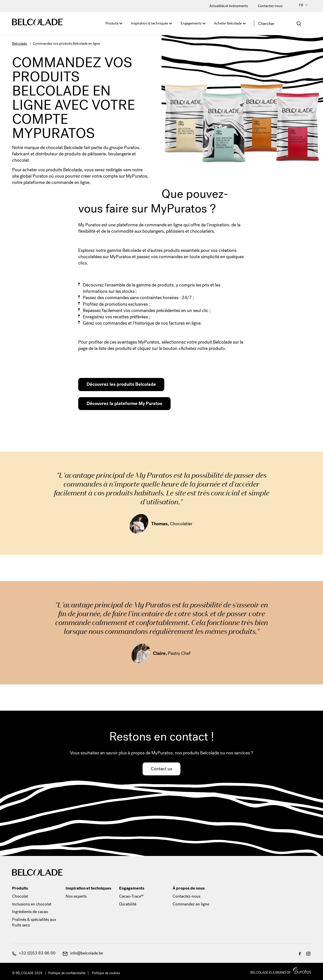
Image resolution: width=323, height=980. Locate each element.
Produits (112, 23)
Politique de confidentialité (67, 973)
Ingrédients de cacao (30, 912)
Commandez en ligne (191, 904)
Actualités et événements (229, 6)
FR (303, 5)
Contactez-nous (270, 6)
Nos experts (76, 896)
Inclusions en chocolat (32, 904)
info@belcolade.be (83, 953)
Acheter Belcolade (228, 23)
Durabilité (128, 904)
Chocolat (20, 896)
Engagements (191, 23)
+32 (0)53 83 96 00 (34, 953)
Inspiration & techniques (150, 23)
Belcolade (20, 44)
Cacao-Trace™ (131, 896)
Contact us (161, 769)
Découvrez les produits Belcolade (121, 384)
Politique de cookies (106, 973)
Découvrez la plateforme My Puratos (124, 403)
